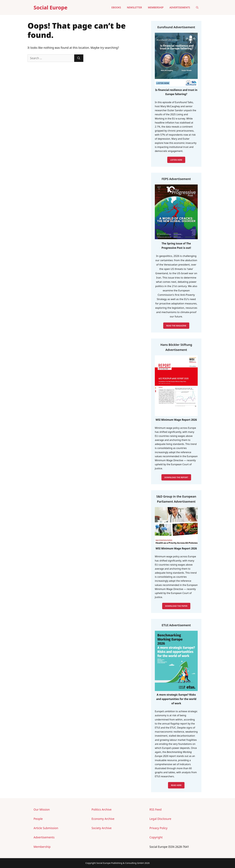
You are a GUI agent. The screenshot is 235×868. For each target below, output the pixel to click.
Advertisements (180, 7)
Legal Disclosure (160, 819)
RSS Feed (155, 810)
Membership (156, 7)
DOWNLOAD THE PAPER (176, 606)
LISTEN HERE (176, 160)
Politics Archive (102, 810)
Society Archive (102, 828)
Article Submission (46, 828)
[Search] (79, 58)
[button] (197, 7)
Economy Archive (103, 819)
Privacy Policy (158, 828)
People (38, 819)
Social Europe (51, 7)
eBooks (116, 7)
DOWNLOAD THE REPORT (176, 477)
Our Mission (42, 810)
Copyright (156, 837)
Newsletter (134, 7)
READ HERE (176, 785)
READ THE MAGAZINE (176, 326)
